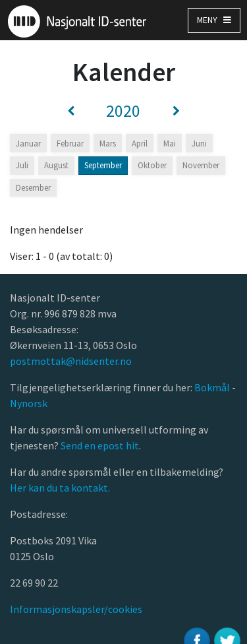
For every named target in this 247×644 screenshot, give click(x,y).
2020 (123, 111)
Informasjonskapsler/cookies (76, 609)
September (103, 165)
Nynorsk (30, 403)
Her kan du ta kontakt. (60, 488)
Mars (108, 143)
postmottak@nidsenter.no (71, 361)
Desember (33, 187)
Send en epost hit (100, 445)
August (56, 165)
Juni (199, 143)
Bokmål (213, 387)
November (201, 165)
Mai (170, 143)
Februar (70, 143)
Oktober (152, 165)
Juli (22, 165)
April (140, 143)
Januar (28, 143)
